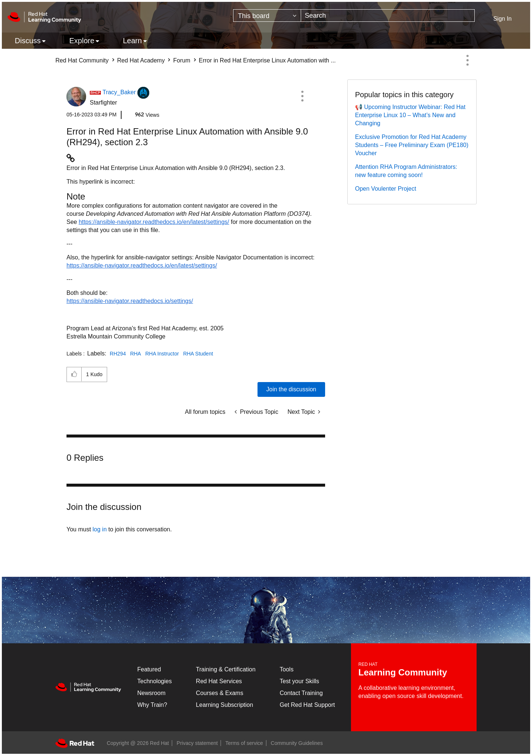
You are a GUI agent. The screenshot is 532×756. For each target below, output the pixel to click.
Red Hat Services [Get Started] (219, 681)
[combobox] (388, 16)
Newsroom (151, 693)
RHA (136, 354)
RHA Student (198, 354)
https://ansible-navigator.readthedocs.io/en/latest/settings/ (154, 222)
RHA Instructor (162, 354)
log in (100, 529)
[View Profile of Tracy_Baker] (119, 92)
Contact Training (301, 693)
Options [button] (467, 60)
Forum (182, 60)
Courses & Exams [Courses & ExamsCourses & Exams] (219, 693)
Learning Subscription (224, 705)
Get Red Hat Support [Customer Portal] (307, 705)
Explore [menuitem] (82, 41)
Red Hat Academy (141, 60)
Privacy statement (197, 743)
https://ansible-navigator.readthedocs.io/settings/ (130, 301)
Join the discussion (291, 389)
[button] (302, 96)
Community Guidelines (297, 743)
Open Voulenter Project (386, 189)
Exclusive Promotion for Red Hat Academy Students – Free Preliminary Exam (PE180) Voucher (412, 145)
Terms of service (244, 743)
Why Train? (152, 705)
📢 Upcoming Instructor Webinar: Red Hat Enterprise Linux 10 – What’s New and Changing (410, 115)
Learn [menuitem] (132, 41)
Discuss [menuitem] (28, 41)
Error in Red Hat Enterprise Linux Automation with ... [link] (267, 60)
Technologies (155, 681)
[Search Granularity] (267, 16)
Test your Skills (299, 681)
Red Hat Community (82, 60)
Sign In (502, 19)
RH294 (118, 354)
